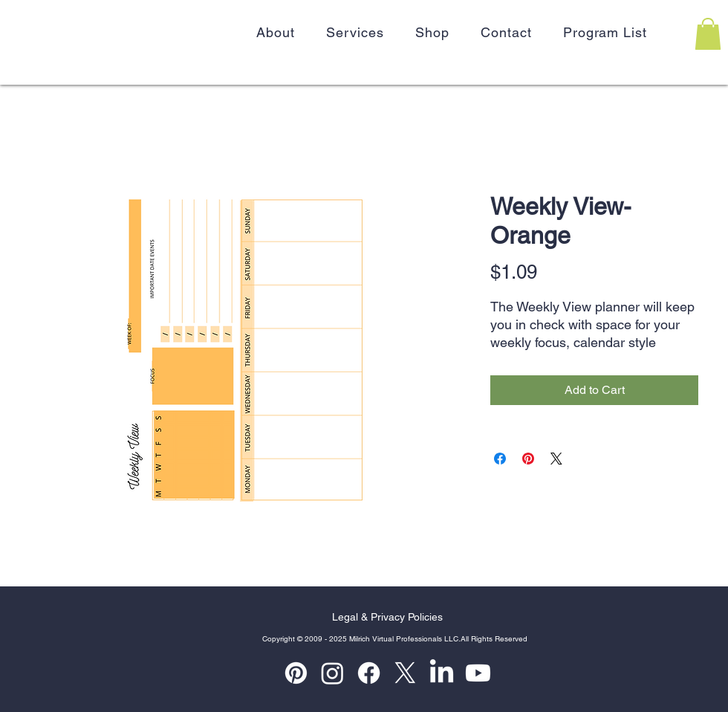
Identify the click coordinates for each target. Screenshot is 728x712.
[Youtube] (478, 673)
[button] (708, 34)
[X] (405, 673)
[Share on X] (556, 459)
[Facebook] (369, 673)
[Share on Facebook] (500, 459)
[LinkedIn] (442, 673)
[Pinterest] (296, 673)
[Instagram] (332, 673)
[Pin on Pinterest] (528, 459)
